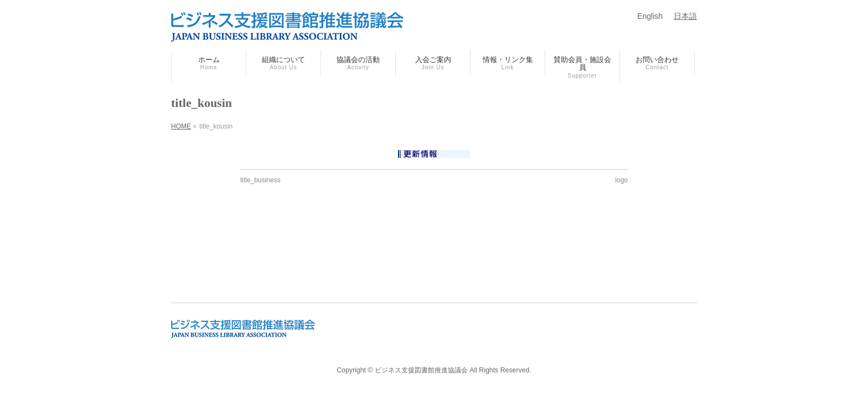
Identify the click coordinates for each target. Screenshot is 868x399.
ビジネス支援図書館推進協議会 (421, 370)
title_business (260, 180)
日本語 (685, 16)
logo (621, 180)
